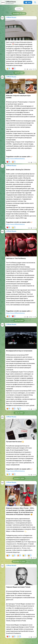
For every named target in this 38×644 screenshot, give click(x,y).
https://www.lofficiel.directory (15, 159)
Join (28, 3)
